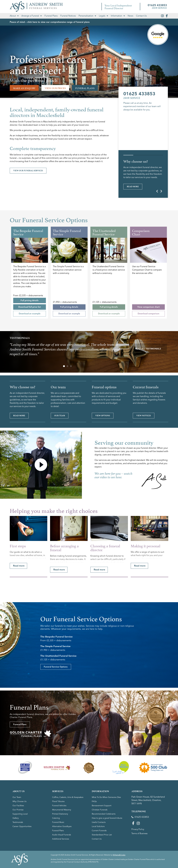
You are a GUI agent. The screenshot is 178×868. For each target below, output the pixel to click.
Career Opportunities (22, 854)
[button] (157, 191)
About (14, 16)
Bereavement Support (102, 833)
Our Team (17, 825)
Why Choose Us (19, 829)
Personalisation (87, 16)
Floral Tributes (58, 829)
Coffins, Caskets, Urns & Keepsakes (68, 825)
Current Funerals (99, 858)
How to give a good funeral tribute (107, 846)
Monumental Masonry (62, 838)
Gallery (16, 846)
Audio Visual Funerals (62, 863)
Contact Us (141, 16)
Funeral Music (58, 850)
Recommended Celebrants (104, 842)
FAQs (94, 829)
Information (118, 16)
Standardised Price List (102, 863)
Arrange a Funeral (32, 16)
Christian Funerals (100, 838)
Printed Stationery (60, 842)
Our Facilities (18, 833)
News (130, 16)
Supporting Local (20, 842)
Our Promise (18, 838)
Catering (56, 846)
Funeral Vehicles (59, 833)
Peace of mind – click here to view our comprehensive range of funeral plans (50, 22)
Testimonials (18, 850)
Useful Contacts (99, 850)
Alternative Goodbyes (62, 854)
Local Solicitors (98, 854)
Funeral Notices (68, 16)
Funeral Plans (51, 16)
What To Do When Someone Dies (106, 825)
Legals (103, 16)
